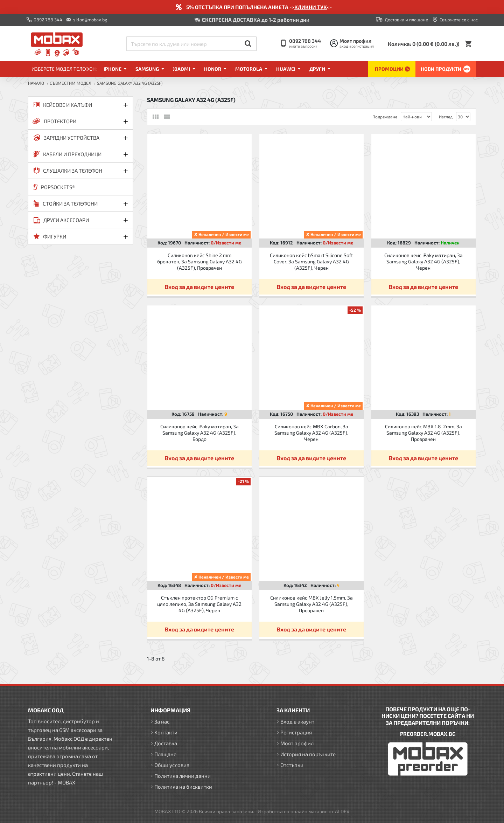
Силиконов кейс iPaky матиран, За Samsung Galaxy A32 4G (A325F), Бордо (199, 433)
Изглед (446, 117)
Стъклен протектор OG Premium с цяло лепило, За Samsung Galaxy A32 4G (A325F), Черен (199, 604)
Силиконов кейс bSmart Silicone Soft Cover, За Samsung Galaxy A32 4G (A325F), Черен (311, 261)
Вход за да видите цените (199, 287)
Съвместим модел (71, 83)
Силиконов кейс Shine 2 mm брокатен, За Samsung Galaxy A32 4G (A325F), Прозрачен (199, 261)
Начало (36, 83)
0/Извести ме (226, 243)
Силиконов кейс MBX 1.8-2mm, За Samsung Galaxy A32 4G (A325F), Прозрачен (423, 433)
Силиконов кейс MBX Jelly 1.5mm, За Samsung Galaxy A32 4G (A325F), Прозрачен (311, 604)
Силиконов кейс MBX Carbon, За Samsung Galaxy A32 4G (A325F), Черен (311, 433)
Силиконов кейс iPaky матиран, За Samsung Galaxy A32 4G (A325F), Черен (423, 261)
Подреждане (385, 117)
